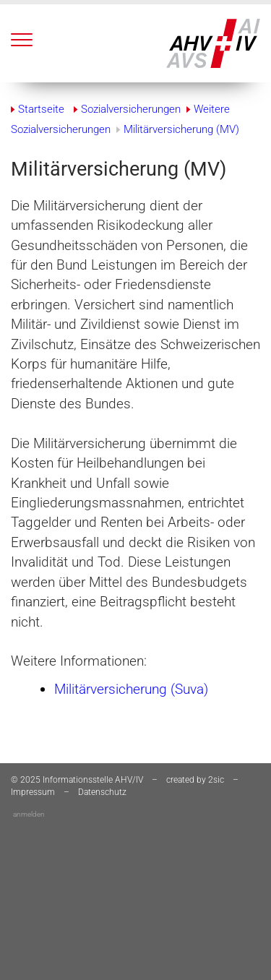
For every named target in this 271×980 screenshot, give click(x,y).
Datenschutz (102, 792)
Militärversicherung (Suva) (131, 689)
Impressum (33, 792)
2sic (216, 780)
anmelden (29, 814)
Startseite (41, 109)
